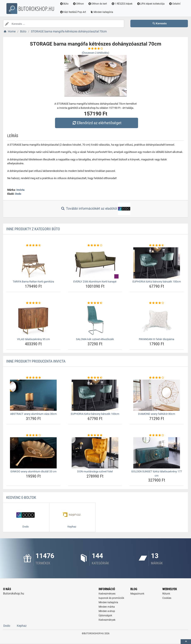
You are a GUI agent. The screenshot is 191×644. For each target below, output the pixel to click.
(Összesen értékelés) (95, 53)
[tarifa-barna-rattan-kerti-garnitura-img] (33, 263)
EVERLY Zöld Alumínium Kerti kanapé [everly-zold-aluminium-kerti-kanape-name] (95, 282)
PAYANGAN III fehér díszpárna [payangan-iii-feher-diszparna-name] (157, 339)
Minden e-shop (107, 611)
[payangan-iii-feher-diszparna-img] (157, 321)
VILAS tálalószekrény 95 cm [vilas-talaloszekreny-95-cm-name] (33, 339)
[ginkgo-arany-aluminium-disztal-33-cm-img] (33, 453)
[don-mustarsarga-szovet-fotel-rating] (95, 435)
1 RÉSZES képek (122, 4)
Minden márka (107, 607)
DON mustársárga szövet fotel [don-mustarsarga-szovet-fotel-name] (95, 471)
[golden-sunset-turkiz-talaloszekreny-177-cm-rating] (157, 435)
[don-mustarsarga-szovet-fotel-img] (95, 453)
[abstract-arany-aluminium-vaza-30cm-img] (33, 395)
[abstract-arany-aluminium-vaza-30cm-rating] (33, 378)
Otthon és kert (98, 4)
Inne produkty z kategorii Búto (33, 229)
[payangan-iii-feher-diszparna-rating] (157, 303)
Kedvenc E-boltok (21, 497)
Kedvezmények (107, 620)
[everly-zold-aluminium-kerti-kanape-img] (95, 263)
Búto (64, 4)
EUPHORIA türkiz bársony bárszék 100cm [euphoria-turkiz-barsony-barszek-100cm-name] (157, 282)
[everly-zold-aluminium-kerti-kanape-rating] (95, 245)
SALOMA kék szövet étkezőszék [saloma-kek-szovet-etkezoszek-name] (95, 339)
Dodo (18, 194)
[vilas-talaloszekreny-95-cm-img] (33, 321)
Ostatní (175, 4)
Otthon (78, 4)
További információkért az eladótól (95, 209)
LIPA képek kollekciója (151, 4)
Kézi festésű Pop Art (73, 12)
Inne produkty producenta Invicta (36, 361)
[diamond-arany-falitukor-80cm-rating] (157, 378)
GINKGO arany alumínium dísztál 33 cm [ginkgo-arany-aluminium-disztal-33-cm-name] (33, 471)
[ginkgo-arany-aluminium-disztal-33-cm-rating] (33, 435)
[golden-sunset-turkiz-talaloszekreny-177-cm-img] (157, 453)
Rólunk (166, 594)
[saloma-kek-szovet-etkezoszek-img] (95, 321)
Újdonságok (105, 616)
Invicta (20, 190)
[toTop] (186, 642)
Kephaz (22, 626)
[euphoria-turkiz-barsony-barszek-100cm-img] (157, 263)
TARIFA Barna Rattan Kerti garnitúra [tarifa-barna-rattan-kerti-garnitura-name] (33, 282)
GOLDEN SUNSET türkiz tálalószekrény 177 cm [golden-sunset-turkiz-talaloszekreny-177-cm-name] (157, 474)
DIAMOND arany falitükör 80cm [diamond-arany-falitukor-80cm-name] (157, 414)
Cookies (167, 598)
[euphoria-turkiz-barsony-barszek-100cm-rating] (157, 245)
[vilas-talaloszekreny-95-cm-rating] (33, 303)
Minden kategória (102, 12)
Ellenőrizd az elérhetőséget (97, 123)
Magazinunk (137, 594)
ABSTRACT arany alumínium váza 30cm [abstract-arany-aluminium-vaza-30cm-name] (33, 414)
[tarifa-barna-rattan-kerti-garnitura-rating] (33, 245)
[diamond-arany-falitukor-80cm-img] (157, 395)
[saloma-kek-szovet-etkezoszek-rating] (95, 303)
